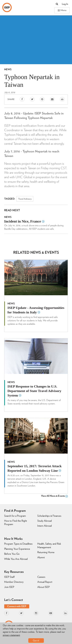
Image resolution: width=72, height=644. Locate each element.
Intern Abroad (45, 526)
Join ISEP (9, 587)
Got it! (36, 641)
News (8, 69)
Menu (62, 10)
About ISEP (43, 587)
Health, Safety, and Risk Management (49, 545)
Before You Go (12, 554)
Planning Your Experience (17, 549)
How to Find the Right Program (16, 522)
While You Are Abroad (16, 559)
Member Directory (14, 582)
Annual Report (45, 582)
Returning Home (46, 552)
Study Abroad (45, 521)
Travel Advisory (25, 199)
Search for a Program (15, 516)
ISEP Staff (9, 577)
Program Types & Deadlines (18, 544)
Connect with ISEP (17, 606)
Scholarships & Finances (49, 516)
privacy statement (11, 635)
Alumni (41, 557)
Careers (41, 577)
